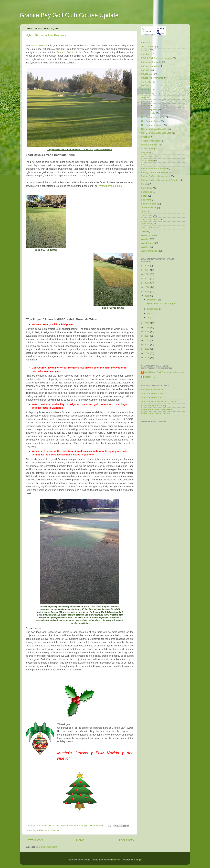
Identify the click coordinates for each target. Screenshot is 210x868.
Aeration (145, 50)
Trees (144, 231)
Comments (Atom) (48, 847)
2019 (147, 292)
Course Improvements (152, 78)
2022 (147, 279)
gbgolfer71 (150, 377)
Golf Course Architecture (153, 117)
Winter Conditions (150, 251)
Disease (145, 86)
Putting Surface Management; (156, 176)
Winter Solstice (39, 46)
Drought (145, 98)
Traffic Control (148, 227)
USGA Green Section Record (155, 413)
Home (80, 840)
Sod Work (146, 200)
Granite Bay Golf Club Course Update (69, 15)
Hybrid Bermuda (41, 830)
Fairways (146, 105)
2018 (147, 296)
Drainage (146, 90)
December (153, 300)
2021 (147, 283)
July (149, 317)
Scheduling (147, 192)
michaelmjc (115, 860)
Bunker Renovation (151, 66)
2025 (147, 266)
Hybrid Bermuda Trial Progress (46, 35)
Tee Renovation (149, 208)
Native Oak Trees (150, 157)
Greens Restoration (151, 141)
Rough (144, 184)
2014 (147, 336)
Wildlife (145, 247)
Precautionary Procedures (154, 168)
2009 (147, 358)
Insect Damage (149, 149)
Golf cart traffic (148, 113)
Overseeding (147, 161)
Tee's (144, 212)
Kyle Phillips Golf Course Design (157, 409)
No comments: (97, 826)
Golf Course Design (151, 121)
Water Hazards (148, 235)
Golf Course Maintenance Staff (156, 133)
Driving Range (148, 94)
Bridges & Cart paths (151, 62)
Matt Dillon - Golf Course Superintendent (164, 372)
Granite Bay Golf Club (152, 394)
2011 (147, 349)
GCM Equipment (149, 109)
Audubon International (152, 390)
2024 (147, 270)
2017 (147, 323)
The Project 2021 (150, 220)
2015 (147, 332)
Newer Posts (34, 840)
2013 (147, 340)
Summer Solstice (66, 52)
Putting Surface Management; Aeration (160, 180)
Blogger (138, 860)
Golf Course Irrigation (152, 125)
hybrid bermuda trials (110, 186)
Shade (144, 196)
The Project (147, 216)
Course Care (147, 74)
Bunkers (145, 70)
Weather (55, 830)
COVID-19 (146, 82)
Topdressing (147, 223)
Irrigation (145, 153)
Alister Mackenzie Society (154, 405)
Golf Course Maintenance (154, 129)
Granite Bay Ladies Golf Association (159, 401)
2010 (147, 353)
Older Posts (126, 840)
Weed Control (148, 243)
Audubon (146, 54)
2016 (147, 327)
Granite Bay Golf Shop (152, 398)
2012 (147, 345)
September (153, 309)
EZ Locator (147, 101)
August (151, 313)
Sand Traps (147, 188)
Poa (143, 164)
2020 (147, 287)
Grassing (146, 137)
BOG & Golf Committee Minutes (157, 58)
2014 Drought (148, 46)
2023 (147, 274)
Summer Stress (149, 204)
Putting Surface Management (155, 172)
